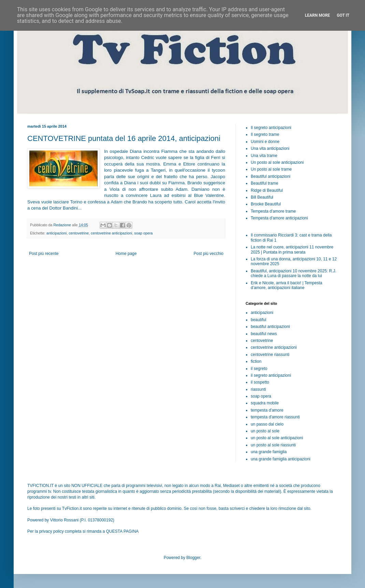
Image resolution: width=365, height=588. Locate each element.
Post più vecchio (209, 254)
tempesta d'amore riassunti (275, 417)
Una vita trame (264, 156)
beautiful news (264, 334)
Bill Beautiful (262, 197)
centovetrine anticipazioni (111, 233)
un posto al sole (265, 431)
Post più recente (44, 254)
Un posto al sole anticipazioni (277, 162)
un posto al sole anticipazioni (277, 438)
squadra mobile (265, 403)
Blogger (193, 558)
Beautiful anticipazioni (271, 176)
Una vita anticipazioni (270, 148)
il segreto (259, 369)
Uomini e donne (265, 142)
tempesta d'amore (267, 410)
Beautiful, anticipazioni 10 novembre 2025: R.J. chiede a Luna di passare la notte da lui (294, 273)
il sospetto (260, 382)
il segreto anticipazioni (271, 375)
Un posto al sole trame (271, 169)
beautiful (258, 320)
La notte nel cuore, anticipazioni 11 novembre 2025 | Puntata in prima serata (292, 249)
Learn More (318, 15)
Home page (126, 254)
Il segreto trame (265, 134)
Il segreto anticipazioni (271, 128)
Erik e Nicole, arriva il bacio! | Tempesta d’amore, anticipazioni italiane (287, 285)
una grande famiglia (269, 452)
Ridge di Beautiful (267, 190)
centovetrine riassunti (270, 355)
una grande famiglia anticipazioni (281, 459)
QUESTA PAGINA (122, 531)
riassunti (258, 389)
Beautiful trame (265, 183)
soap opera (144, 233)
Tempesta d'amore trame (273, 211)
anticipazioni (56, 233)
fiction (256, 361)
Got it (343, 15)
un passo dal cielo (267, 424)
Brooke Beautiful (266, 204)
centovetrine (79, 233)
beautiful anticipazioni (270, 327)
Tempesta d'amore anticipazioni (279, 218)
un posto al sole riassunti (273, 445)
